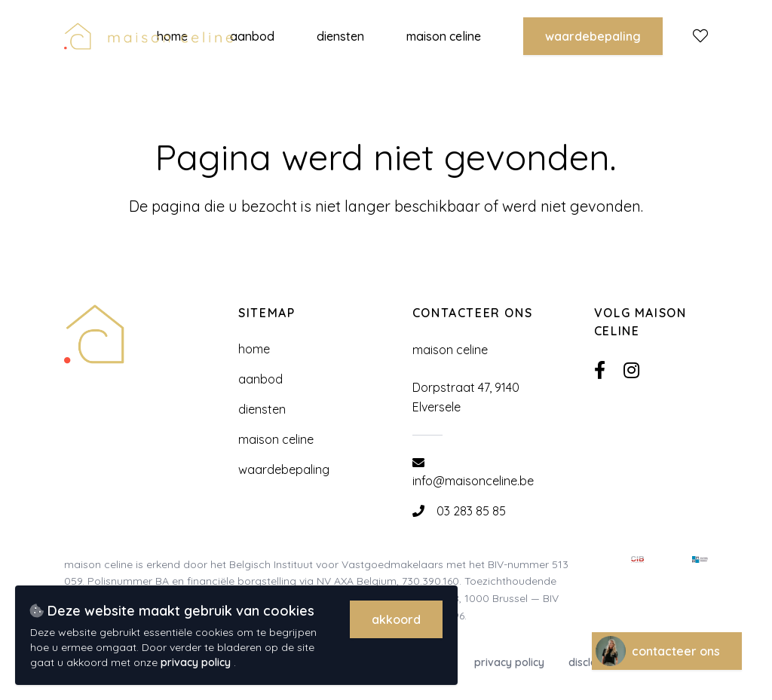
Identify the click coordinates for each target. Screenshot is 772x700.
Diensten (262, 409)
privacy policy (197, 662)
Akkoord (396, 619)
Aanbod (260, 379)
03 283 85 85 (471, 511)
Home (254, 349)
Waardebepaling (593, 36)
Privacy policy (509, 662)
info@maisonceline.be (473, 481)
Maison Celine (276, 439)
